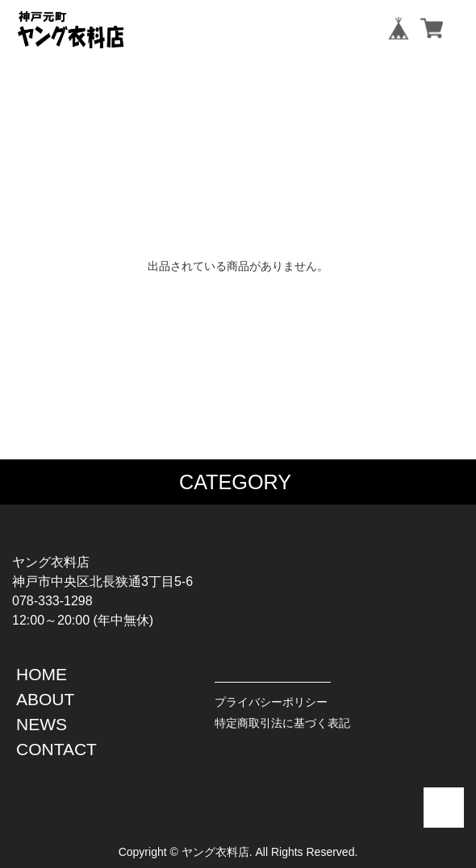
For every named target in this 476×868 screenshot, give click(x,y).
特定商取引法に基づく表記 (282, 723)
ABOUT (45, 699)
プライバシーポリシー (271, 702)
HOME (42, 674)
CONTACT (56, 749)
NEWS (42, 724)
